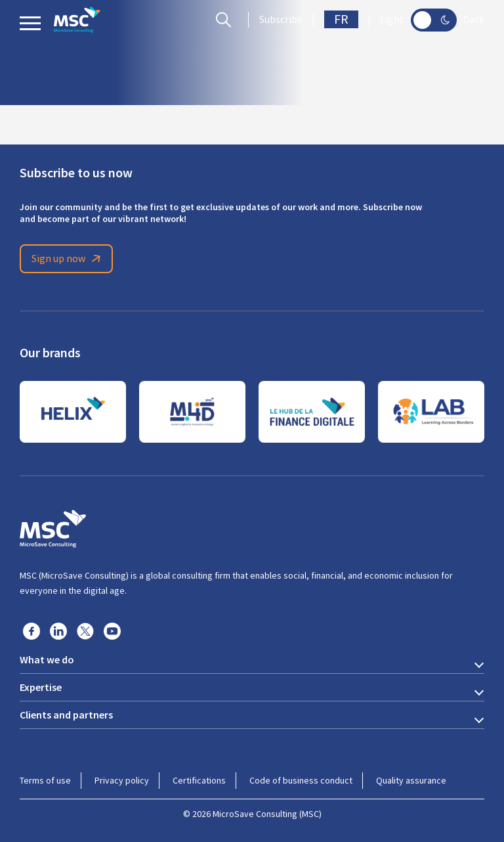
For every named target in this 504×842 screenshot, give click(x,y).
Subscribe (281, 20)
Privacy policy (122, 780)
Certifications (199, 780)
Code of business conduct (301, 780)
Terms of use (45, 780)
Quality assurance (411, 780)
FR (341, 19)
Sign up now (68, 259)
